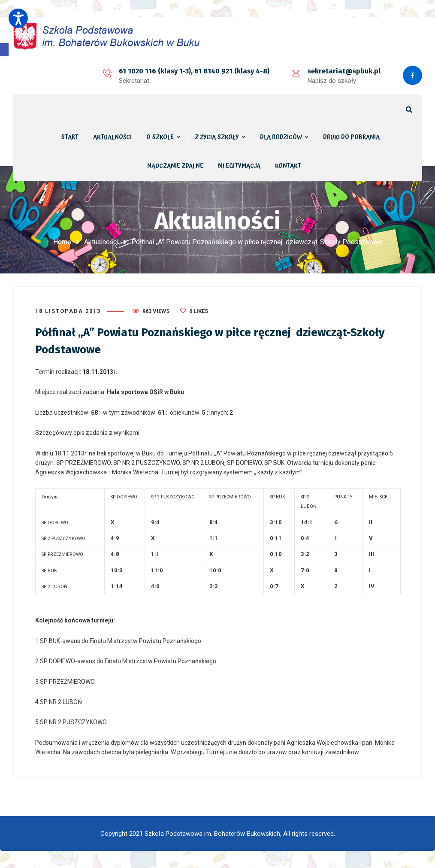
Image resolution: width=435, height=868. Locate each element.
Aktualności (101, 242)
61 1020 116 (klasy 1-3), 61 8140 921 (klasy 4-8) (194, 71)
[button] (4, 50)
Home (62, 242)
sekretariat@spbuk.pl (344, 71)
